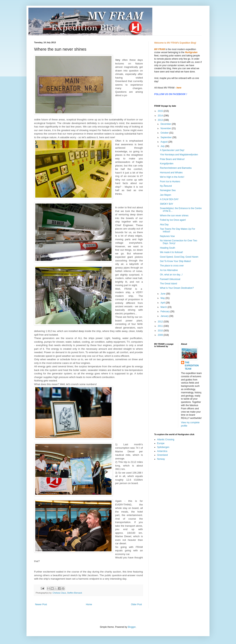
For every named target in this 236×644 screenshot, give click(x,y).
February (165, 311)
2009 (161, 335)
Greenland (162, 455)
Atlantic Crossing (166, 440)
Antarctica (162, 451)
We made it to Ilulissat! (171, 252)
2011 (161, 326)
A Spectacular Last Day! (172, 150)
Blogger (132, 627)
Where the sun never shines (174, 216)
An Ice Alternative (169, 270)
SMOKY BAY (167, 204)
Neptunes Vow (167, 236)
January (165, 316)
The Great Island (168, 284)
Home (89, 604)
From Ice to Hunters (170, 182)
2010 (161, 331)
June (163, 294)
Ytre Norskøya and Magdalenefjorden (179, 155)
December (166, 124)
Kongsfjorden (167, 164)
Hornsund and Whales (171, 173)
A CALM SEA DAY (169, 199)
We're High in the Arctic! (172, 177)
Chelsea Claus (59, 593)
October (165, 133)
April (163, 303)
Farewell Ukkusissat (170, 279)
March (164, 307)
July (163, 146)
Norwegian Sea (168, 190)
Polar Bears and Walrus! (172, 159)
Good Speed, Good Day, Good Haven (179, 257)
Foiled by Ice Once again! (173, 220)
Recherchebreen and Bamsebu (176, 168)
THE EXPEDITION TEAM (192, 366)
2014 (161, 116)
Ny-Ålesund (166, 186)
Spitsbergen (163, 447)
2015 (161, 111)
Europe (161, 443)
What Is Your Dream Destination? (177, 288)
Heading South (167, 248)
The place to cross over (172, 266)
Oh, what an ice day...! (171, 275)
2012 (161, 322)
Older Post (136, 604)
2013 (161, 120)
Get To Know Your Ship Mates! (175, 261)
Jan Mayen (166, 195)
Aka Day (164, 225)
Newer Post (41, 604)
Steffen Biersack (75, 593)
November (166, 128)
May (163, 298)
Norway (161, 459)
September (166, 137)
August (164, 142)
